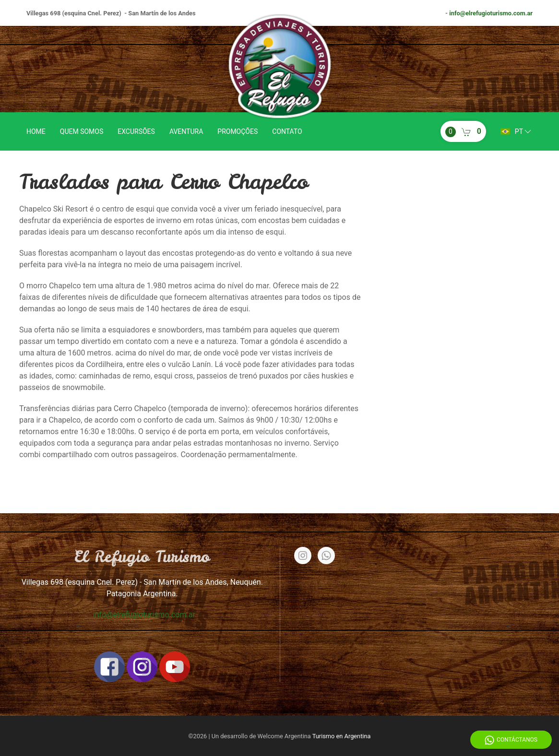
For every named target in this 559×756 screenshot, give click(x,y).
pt (517, 131)
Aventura (186, 131)
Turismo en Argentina (342, 736)
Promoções (238, 131)
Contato (287, 131)
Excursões (136, 131)
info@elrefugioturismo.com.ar (491, 13)
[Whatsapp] (326, 555)
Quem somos (82, 131)
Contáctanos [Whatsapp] (511, 740)
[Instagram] (303, 555)
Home (36, 131)
